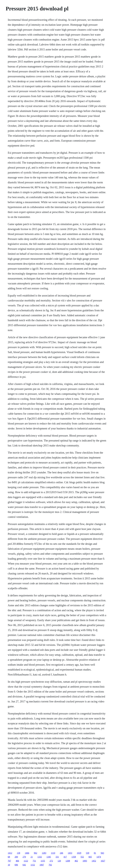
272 (51, 861)
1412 (10, 853)
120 (59, 861)
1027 (103, 861)
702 (50, 865)
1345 (49, 857)
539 (87, 853)
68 (9, 857)
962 (36, 853)
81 (95, 853)
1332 (40, 857)
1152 (33, 865)
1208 (68, 861)
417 (65, 857)
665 (90, 857)
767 (9, 861)
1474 (99, 857)
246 (61, 853)
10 (9, 865)
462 (76, 861)
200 (16, 857)
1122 (26, 861)
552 (82, 857)
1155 (43, 861)
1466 (27, 853)
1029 (79, 853)
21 (32, 857)
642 (24, 865)
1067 (42, 865)
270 (24, 857)
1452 (94, 861)
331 (57, 857)
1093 (85, 861)
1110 (53, 853)
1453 (70, 853)
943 (102, 853)
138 (19, 853)
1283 (44, 853)
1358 (74, 857)
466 (17, 861)
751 (34, 861)
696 (16, 865)
